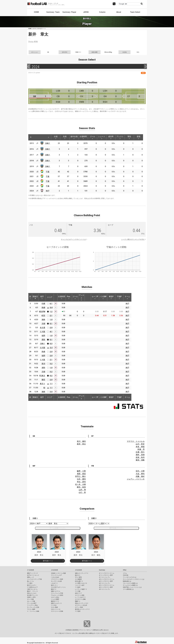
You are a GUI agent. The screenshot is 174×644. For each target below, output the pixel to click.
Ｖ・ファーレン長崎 (33, 611)
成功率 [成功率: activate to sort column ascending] (111, 137)
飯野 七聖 (81, 471)
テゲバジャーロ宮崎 (57, 611)
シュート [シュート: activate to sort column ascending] (102, 137)
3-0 (51, 392)
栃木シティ (54, 585)
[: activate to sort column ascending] (35, 137)
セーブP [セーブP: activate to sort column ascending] (95, 297)
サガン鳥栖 (54, 607)
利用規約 (69, 630)
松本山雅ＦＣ (79, 581)
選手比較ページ (48, 561)
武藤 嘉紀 (140, 476)
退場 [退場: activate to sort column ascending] (138, 137)
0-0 (51, 308)
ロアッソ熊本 (79, 607)
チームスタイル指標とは (130, 585)
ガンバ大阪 (30, 599)
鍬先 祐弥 (81, 487)
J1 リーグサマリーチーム (107, 573)
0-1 (51, 324)
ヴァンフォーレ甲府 (57, 593)
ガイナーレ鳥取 (80, 595)
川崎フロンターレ (32, 589)
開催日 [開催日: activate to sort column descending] (35, 297)
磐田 (43, 380)
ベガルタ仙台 (55, 577)
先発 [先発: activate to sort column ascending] (65, 137)
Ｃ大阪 (43, 332)
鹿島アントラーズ (32, 573)
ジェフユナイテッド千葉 (34, 579)
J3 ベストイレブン (105, 589)
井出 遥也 (81, 482)
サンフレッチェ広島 (33, 607)
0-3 (51, 344)
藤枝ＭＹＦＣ (55, 601)
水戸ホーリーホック (33, 575)
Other (125, 570)
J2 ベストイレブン (105, 583)
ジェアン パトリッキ (136, 479)
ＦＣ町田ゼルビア (32, 587)
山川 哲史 (140, 444)
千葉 (48, 172)
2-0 (51, 328)
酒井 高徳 (140, 455)
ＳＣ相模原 (78, 579)
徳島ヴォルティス (56, 603)
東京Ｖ (43, 384)
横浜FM (42, 312)
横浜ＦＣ (54, 589)
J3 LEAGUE (78, 570)
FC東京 (42, 376)
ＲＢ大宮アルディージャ (58, 587)
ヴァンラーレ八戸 (56, 575)
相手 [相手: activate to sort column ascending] (42, 297)
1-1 (51, 384)
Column (102, 12)
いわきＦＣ (54, 583)
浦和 (43, 368)
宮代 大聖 (140, 471)
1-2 (51, 312)
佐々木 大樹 (80, 484)
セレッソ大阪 (31, 601)
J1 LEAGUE (31, 570)
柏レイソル (30, 581)
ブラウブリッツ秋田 (57, 579)
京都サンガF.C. (31, 597)
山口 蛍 (82, 492)
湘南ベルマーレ (56, 591)
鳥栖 (43, 308)
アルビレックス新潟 (57, 595)
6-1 (51, 304)
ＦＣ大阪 (78, 591)
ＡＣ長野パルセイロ (81, 583)
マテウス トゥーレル (136, 441)
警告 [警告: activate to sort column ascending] (129, 137)
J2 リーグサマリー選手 (106, 581)
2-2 (51, 348)
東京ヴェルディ (32, 585)
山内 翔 (82, 490)
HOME (36, 12)
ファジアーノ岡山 (32, 605)
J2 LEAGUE (54, 570)
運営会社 (96, 630)
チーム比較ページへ (58, 528)
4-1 (51, 332)
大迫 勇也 (140, 474)
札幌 (43, 304)
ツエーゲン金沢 (80, 585)
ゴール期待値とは (128, 589)
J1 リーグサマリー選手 (106, 575)
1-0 (51, 320)
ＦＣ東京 (30, 583)
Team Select (135, 12)
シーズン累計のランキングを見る (133, 239)
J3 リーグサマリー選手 (106, 587)
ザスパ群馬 (78, 577)
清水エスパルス (32, 593)
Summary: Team (53, 12)
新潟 (43, 364)
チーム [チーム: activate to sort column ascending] (127, 297)
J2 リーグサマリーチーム (107, 579)
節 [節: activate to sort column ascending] (30, 297)
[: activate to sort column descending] (31, 137)
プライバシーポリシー (86, 630)
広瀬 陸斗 (140, 452)
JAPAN (86, 12)
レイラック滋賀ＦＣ (81, 589)
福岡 (43, 336)
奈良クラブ (78, 593)
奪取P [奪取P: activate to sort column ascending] (111, 297)
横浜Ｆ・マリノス (32, 591)
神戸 (48, 191)
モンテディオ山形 (56, 581)
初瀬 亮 (141, 449)
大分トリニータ (56, 609)
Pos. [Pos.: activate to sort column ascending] (69, 297)
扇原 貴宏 (81, 474)
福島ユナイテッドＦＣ (82, 573)
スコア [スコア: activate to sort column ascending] (50, 297)
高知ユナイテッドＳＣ (82, 603)
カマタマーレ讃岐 (80, 599)
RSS (143, 73)
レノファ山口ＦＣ (80, 597)
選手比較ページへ (116, 528)
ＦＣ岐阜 (78, 587)
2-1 (51, 316)
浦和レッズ (30, 577)
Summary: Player (69, 12)
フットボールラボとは (130, 577)
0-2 (51, 376)
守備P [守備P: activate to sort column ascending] (119, 297)
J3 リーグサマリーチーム (107, 585)
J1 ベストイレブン (105, 577)
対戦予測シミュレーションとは (132, 587)
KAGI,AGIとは (127, 581)
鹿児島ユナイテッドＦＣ (82, 609)
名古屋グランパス (32, 595)
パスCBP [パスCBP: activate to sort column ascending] (103, 297)
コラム (125, 573)
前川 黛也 (81, 441)
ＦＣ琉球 (78, 611)
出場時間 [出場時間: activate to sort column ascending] (83, 137)
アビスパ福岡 (31, 609)
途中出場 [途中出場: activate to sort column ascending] (74, 137)
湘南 (43, 320)
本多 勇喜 (140, 447)
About (119, 12)
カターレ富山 (55, 597)
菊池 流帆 (140, 460)
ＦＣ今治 (54, 605)
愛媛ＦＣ (78, 601)
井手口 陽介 (80, 476)
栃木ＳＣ (78, 575)
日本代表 (126, 575)
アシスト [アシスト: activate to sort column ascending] (120, 137)
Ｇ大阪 (43, 348)
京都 (43, 324)
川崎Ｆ (48, 143)
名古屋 (43, 328)
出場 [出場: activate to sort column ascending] (56, 137)
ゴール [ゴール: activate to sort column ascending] (92, 137)
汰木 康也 (81, 479)
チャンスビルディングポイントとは (73, 239)
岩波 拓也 (140, 457)
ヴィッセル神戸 (32, 603)
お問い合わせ (104, 630)
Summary (102, 570)
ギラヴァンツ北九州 (81, 605)
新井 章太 (81, 444)
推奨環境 (75, 630)
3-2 (51, 364)
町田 (43, 316)
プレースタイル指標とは (130, 583)
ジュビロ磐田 (55, 599)
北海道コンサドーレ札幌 (58, 573)
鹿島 (43, 340)
